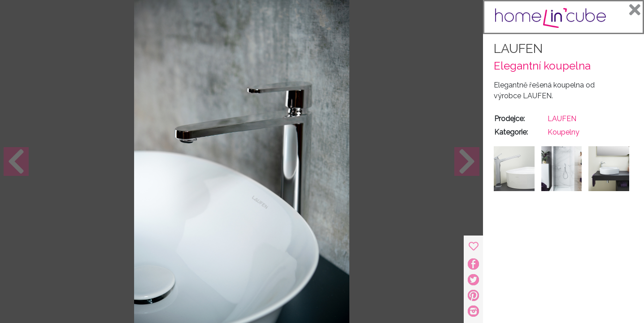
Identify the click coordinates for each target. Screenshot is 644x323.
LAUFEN (518, 49)
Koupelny (563, 132)
